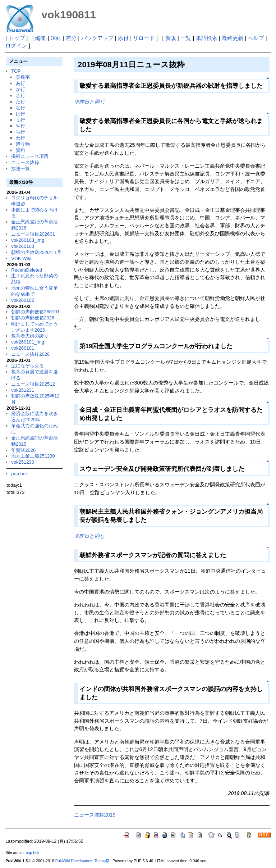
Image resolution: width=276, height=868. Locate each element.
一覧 (186, 38)
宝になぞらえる (27, 366)
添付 (123, 38)
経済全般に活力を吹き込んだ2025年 (34, 417)
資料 (20, 150)
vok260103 (23, 246)
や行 (20, 126)
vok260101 (23, 348)
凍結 (56, 38)
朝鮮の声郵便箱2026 (33, 318)
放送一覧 (20, 169)
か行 (20, 89)
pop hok (19, 474)
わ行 (20, 138)
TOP (16, 71)
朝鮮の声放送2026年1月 (36, 252)
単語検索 (207, 38)
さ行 (20, 96)
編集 (41, 38)
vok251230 (23, 462)
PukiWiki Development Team (82, 861)
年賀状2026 (23, 450)
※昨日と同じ (89, 102)
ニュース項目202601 (33, 234)
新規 (171, 38)
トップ (17, 38)
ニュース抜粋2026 (30, 354)
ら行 (20, 132)
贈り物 (23, 144)
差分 (71, 38)
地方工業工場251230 (33, 456)
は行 (20, 114)
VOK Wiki (21, 258)
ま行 (20, 120)
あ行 (20, 83)
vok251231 (23, 390)
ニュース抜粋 (25, 162)
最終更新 (233, 38)
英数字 (23, 77)
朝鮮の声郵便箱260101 (35, 312)
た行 (20, 102)
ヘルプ (256, 38)
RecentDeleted (27, 270)
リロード (144, 38)
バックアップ (97, 38)
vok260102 (23, 300)
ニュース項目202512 (33, 384)
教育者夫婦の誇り (30, 336)
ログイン (16, 46)
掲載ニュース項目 (30, 156)
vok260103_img (28, 240)
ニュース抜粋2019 (95, 815)
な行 (20, 108)
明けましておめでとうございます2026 (34, 327)
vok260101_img (28, 342)
